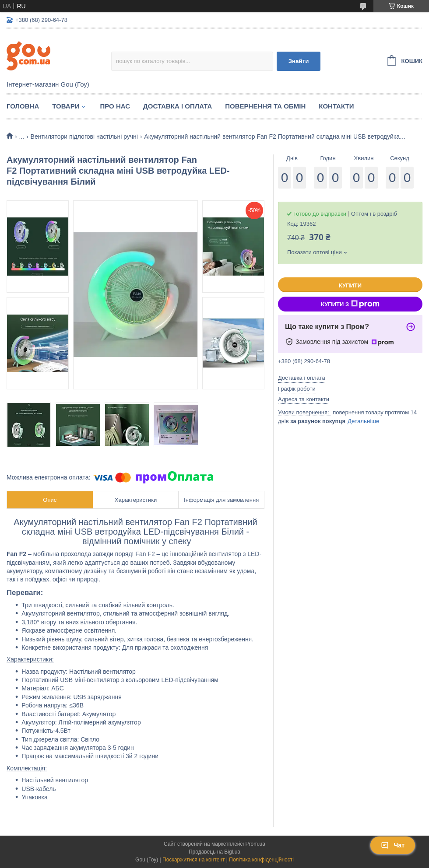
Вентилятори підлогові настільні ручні (84, 136)
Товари (66, 106)
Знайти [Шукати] (299, 61)
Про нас (115, 106)
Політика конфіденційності (261, 860)
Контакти (336, 106)
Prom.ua (255, 844)
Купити (350, 285)
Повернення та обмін (265, 106)
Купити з (350, 304)
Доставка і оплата (178, 106)
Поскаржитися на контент (193, 860)
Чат (393, 845)
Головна (23, 106)
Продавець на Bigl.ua (214, 852)
